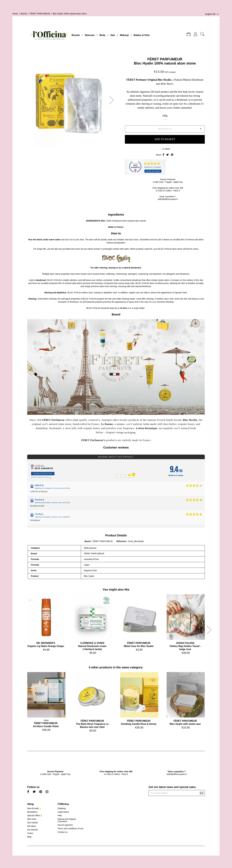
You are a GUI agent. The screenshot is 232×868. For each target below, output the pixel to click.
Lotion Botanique (147, 428)
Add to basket (165, 139)
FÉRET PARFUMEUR (165, 59)
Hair (113, 35)
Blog (29, 837)
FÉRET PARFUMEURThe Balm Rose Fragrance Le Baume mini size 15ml (92, 724)
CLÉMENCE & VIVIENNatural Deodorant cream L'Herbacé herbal (92, 646)
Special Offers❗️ (35, 815)
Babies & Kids (142, 35)
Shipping (62, 808)
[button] (112, 100)
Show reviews (153, 171)
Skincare (90, 35)
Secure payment (65, 825)
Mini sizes (32, 819)
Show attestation (43, 474)
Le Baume (107, 424)
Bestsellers (32, 812)
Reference (122, 541)
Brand (88, 541)
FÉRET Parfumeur (53, 420)
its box (123, 308)
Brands (76, 35)
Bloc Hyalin (190, 420)
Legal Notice (63, 812)
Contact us (63, 832)
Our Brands (33, 830)
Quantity (163, 129)
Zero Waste (33, 823)
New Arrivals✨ (34, 808)
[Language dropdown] (212, 14)
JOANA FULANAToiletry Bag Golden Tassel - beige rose (185, 646)
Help (60, 815)
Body (103, 35)
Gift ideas (32, 826)
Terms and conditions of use (70, 828)
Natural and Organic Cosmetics (67, 820)
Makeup (124, 35)
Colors (30, 833)
